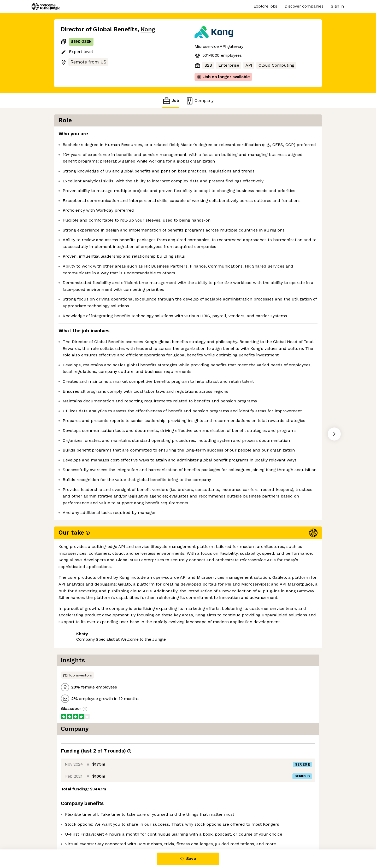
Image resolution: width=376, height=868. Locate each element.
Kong (148, 29)
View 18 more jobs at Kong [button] (124, 827)
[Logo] (46, 7)
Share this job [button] (75, 827)
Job (171, 101)
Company (199, 101)
